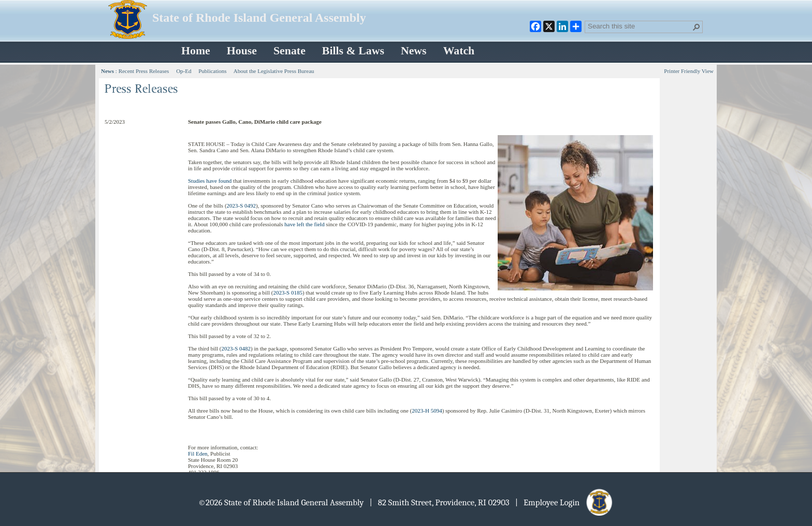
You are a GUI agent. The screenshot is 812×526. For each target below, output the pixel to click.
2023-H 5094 (427, 411)
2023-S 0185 (288, 293)
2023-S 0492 (242, 206)
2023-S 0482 (236, 348)
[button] (697, 27)
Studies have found (210, 181)
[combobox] (640, 26)
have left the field (304, 224)
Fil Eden (198, 454)
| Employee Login (565, 502)
